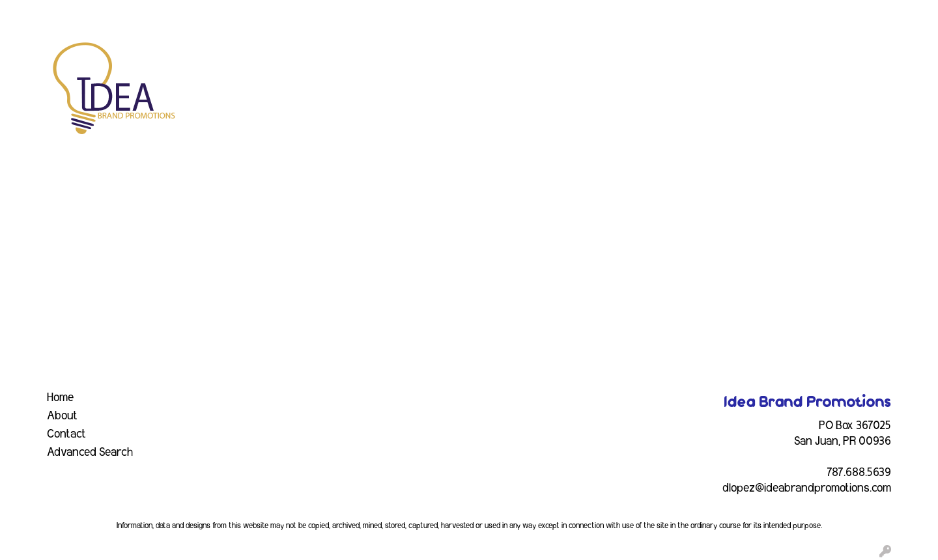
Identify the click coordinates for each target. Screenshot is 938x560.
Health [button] (656, 57)
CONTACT (283, 14)
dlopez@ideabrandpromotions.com (807, 488)
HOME (27, 14)
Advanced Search (90, 453)
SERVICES (119, 14)
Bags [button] (423, 57)
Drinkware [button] (483, 57)
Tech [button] (755, 57)
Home (60, 398)
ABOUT (68, 14)
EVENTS (172, 14)
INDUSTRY (225, 14)
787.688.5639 (859, 473)
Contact (66, 434)
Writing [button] (806, 57)
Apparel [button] (310, 57)
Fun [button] (539, 57)
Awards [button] (370, 57)
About (62, 416)
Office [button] (707, 57)
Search (758, 14)
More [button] (859, 57)
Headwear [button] (594, 57)
